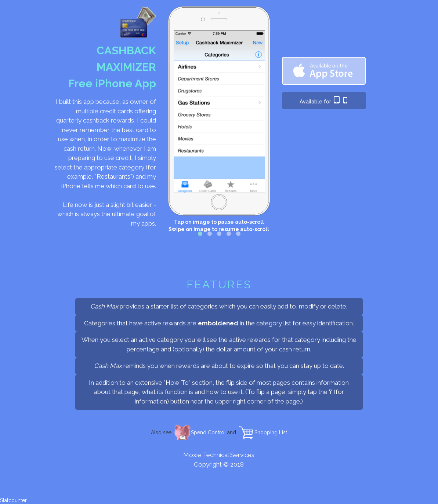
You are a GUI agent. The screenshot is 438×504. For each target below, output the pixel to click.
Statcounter (13, 500)
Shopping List (262, 432)
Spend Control (200, 432)
